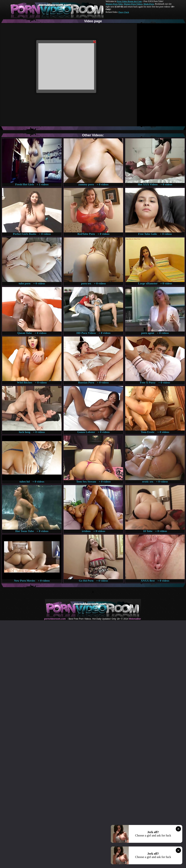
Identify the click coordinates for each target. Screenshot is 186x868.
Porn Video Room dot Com (129, 1)
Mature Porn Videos (133, 4)
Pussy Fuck (124, 12)
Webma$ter (135, 619)
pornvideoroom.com (55, 619)
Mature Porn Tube (114, 4)
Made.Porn (149, 4)
